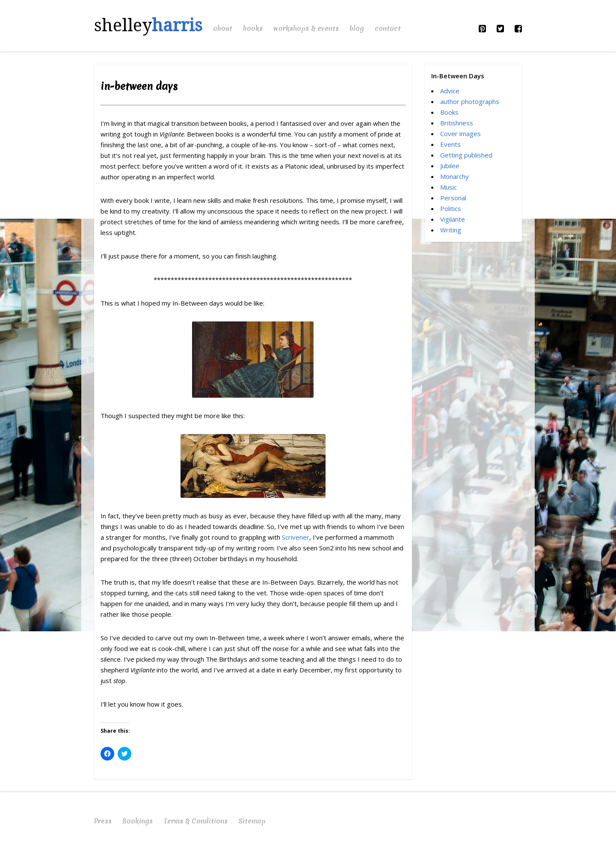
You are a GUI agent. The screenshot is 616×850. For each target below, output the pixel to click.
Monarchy (455, 176)
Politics (451, 208)
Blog (357, 28)
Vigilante (453, 219)
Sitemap (252, 821)
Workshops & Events (306, 28)
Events (450, 144)
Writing (451, 230)
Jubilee (450, 166)
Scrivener (296, 537)
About (223, 28)
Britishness (457, 123)
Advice (450, 91)
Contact (388, 28)
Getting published (466, 155)
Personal (453, 198)
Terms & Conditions (195, 821)
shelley (148, 25)
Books (253, 28)
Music (449, 187)
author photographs (470, 101)
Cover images (461, 134)
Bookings (138, 821)
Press (103, 821)
